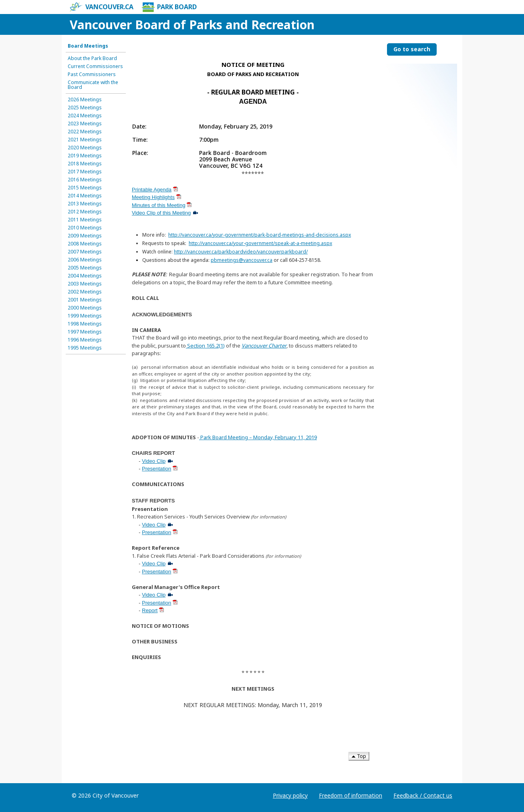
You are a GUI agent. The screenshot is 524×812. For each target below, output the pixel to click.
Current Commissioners (95, 66)
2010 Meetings (85, 228)
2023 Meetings (85, 124)
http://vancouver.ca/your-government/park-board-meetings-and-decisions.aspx (260, 235)
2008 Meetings (85, 244)
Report (150, 610)
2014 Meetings (85, 196)
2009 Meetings (85, 236)
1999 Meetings (85, 316)
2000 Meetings (85, 308)
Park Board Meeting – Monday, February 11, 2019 (259, 437)
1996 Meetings (85, 340)
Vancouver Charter (264, 346)
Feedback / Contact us (423, 795)
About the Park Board (92, 58)
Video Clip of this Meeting (161, 213)
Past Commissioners (92, 74)
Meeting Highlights (153, 197)
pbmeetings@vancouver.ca (242, 260)
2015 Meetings (85, 188)
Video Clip (154, 461)
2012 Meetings (85, 212)
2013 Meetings (85, 204)
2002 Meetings (85, 292)
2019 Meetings (85, 156)
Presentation (156, 469)
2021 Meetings (85, 140)
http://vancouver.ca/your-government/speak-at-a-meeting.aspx (260, 243)
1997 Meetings (85, 332)
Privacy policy (290, 795)
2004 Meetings (85, 276)
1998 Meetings (85, 324)
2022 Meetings (85, 132)
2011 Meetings (85, 220)
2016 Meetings (85, 180)
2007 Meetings (85, 252)
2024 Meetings (85, 116)
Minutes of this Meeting (159, 205)
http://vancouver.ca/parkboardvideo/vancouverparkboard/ (241, 252)
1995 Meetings (85, 348)
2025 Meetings (85, 108)
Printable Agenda (152, 190)
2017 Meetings (85, 172)
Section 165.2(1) (205, 346)
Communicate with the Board (93, 85)
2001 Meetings (85, 300)
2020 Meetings (85, 148)
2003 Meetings (85, 284)
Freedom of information (351, 795)
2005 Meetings (85, 268)
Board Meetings (88, 46)
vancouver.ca (102, 7)
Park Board (169, 7)
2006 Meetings (85, 260)
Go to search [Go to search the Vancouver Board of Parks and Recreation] (412, 49)
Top (359, 756)
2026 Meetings (85, 100)
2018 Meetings (85, 164)
